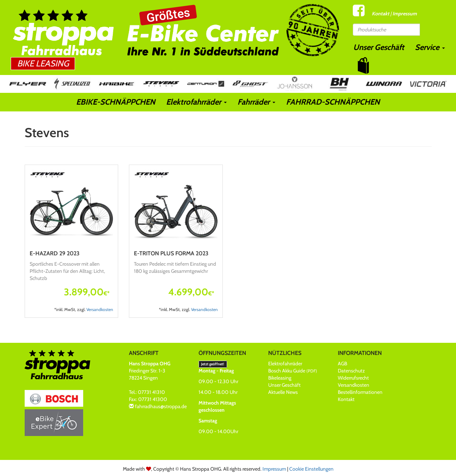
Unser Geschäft (379, 47)
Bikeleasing (280, 378)
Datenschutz (351, 371)
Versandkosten (100, 310)
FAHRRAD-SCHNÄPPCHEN (333, 102)
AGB (342, 364)
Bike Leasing (43, 63)
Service (430, 47)
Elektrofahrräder (196, 102)
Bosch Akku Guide (293, 371)
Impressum (405, 14)
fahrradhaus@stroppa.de (161, 406)
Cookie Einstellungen (311, 469)
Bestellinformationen (360, 392)
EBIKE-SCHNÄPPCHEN (116, 102)
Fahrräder (256, 102)
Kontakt (380, 14)
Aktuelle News (283, 392)
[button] (363, 66)
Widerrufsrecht (353, 378)
